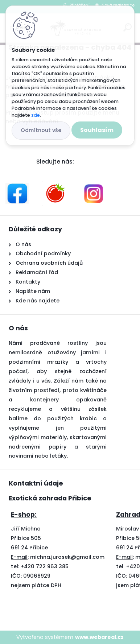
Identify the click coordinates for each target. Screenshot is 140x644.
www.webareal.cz (99, 637)
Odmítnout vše (41, 130)
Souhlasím (97, 130)
